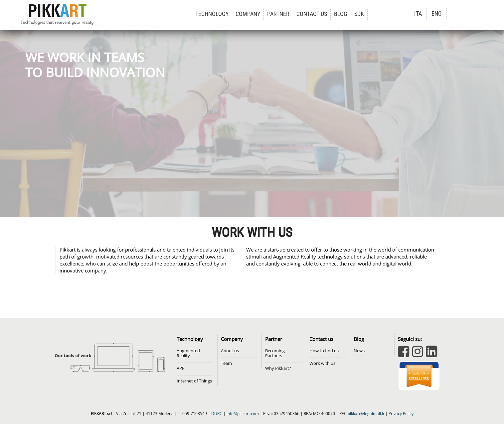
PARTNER (278, 14)
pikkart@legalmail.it (366, 413)
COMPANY (248, 14)
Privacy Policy (401, 413)
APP (181, 368)
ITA (418, 13)
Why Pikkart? (278, 368)
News (359, 351)
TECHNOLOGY (212, 14)
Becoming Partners (275, 353)
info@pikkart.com (243, 413)
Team (226, 363)
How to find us (324, 351)
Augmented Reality (188, 353)
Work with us (322, 363)
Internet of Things (194, 381)
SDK (359, 14)
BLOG (341, 14)
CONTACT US (312, 14)
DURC (217, 413)
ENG (437, 13)
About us (230, 351)
